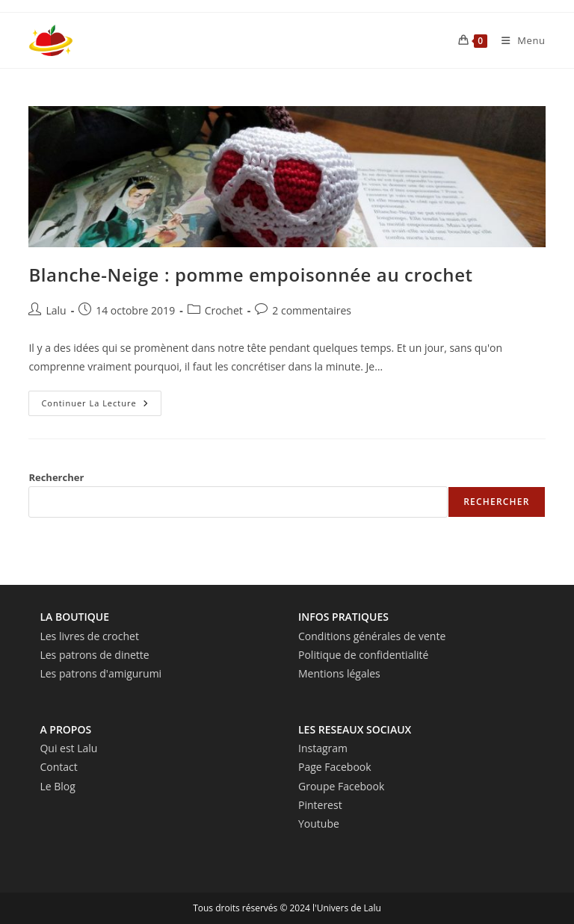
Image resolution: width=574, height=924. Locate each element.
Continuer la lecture (101, 406)
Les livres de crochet (89, 636)
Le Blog (57, 786)
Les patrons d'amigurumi (101, 673)
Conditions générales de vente (372, 636)
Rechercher (56, 477)
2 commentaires (312, 310)
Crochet (224, 310)
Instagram (323, 748)
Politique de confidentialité (363, 655)
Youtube (319, 824)
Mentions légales (339, 673)
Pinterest (320, 805)
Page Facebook (335, 767)
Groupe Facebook (341, 786)
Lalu (56, 310)
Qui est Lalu (68, 748)
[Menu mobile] (518, 40)
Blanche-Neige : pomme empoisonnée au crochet (250, 275)
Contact (58, 767)
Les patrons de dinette (94, 655)
